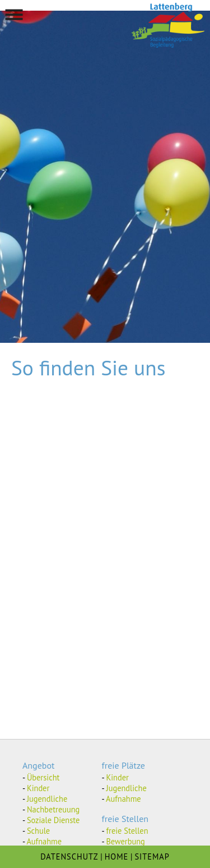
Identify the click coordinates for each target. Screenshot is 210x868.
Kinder (38, 788)
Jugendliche (47, 799)
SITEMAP (152, 856)
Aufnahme (44, 841)
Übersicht (43, 777)
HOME (117, 856)
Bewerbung (125, 841)
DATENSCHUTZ (69, 856)
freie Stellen (127, 831)
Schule (38, 831)
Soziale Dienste (53, 820)
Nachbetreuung (53, 809)
